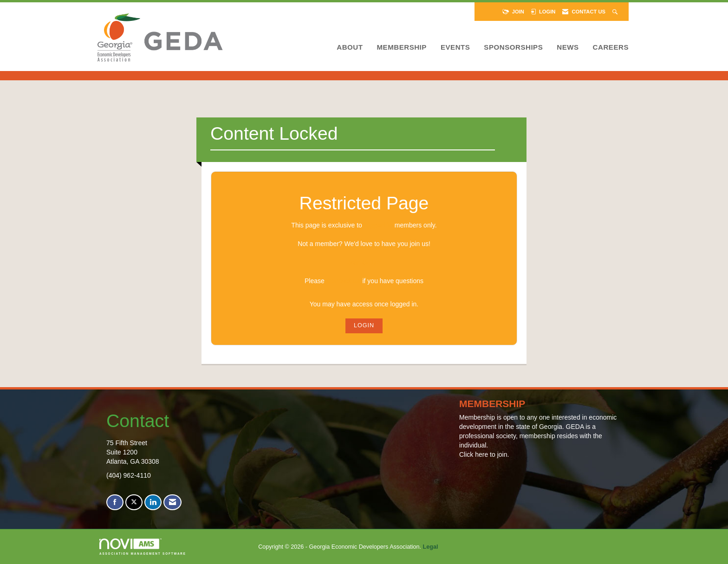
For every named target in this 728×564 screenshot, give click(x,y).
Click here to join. (484, 454)
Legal (431, 547)
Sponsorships (513, 47)
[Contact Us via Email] (172, 502)
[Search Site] (616, 12)
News (568, 47)
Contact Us (344, 281)
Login (364, 325)
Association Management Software (143, 547)
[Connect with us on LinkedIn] (153, 502)
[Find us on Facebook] (115, 502)
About (350, 47)
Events (455, 47)
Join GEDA (364, 262)
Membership (401, 47)
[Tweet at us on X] (134, 502)
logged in (378, 225)
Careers (611, 47)
